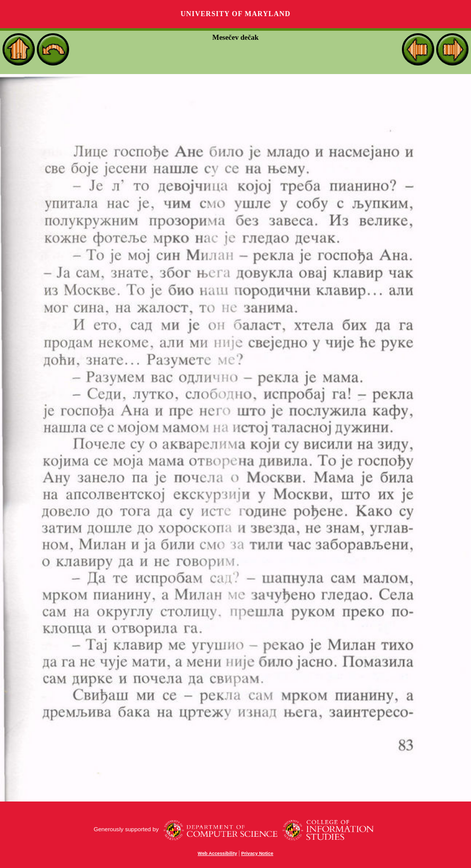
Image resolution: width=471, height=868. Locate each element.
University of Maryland (236, 14)
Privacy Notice (257, 853)
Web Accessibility (217, 853)
